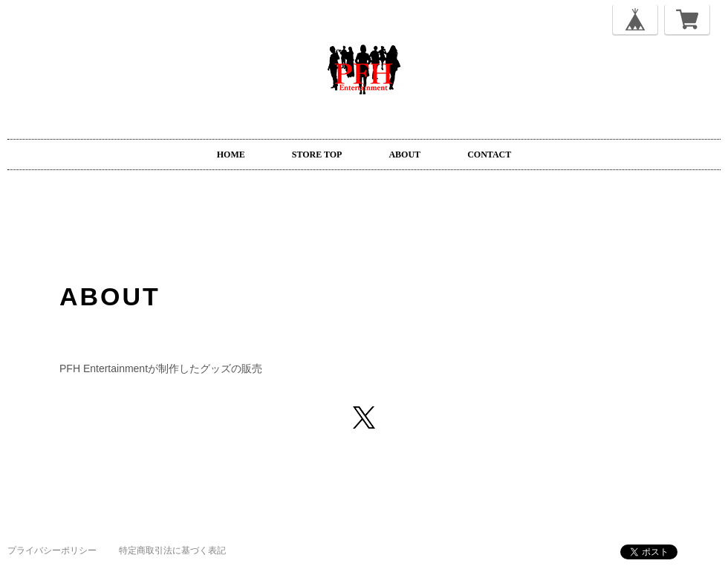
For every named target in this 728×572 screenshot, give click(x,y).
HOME (231, 155)
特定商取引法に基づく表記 (172, 550)
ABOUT (404, 155)
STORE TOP (317, 155)
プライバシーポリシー (52, 550)
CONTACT (489, 155)
